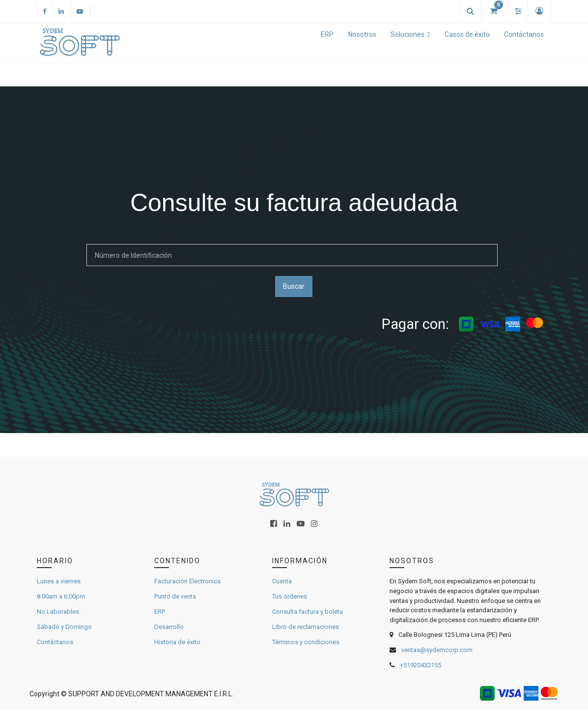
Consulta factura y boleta (308, 612)
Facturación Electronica (187, 581)
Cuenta (282, 581)
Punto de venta (175, 596)
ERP (160, 612)
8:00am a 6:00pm (61, 596)
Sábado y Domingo (64, 627)
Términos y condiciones (306, 642)
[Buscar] (292, 255)
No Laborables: (59, 612)
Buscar (294, 286)
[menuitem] (327, 43)
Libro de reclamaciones (306, 627)
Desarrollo (169, 627)
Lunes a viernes (59, 581)
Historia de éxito (177, 642)
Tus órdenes (290, 596)
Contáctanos (55, 642)
